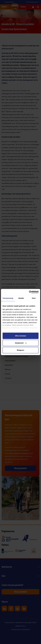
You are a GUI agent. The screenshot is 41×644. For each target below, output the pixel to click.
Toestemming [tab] (8, 298)
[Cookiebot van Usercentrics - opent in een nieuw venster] (29, 292)
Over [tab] (34, 298)
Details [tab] (21, 298)
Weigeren (20, 350)
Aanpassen (21, 343)
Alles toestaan (21, 336)
